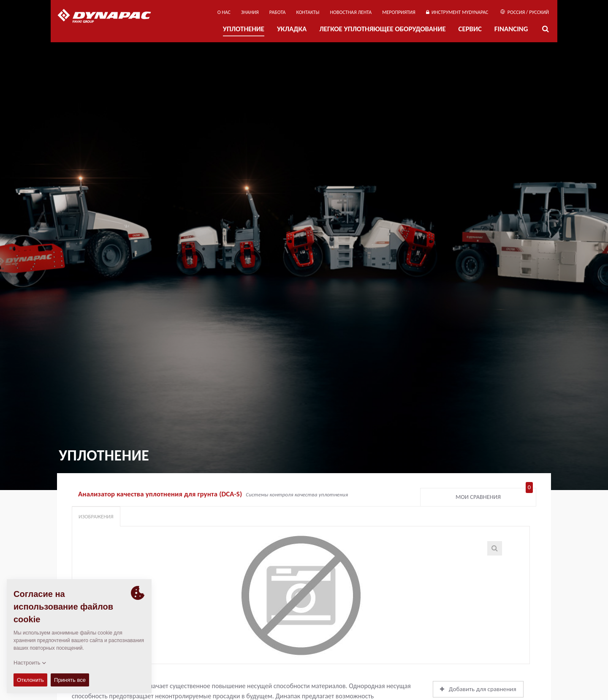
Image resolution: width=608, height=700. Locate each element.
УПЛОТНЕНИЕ (244, 29)
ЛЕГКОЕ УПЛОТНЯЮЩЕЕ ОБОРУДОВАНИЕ (382, 29)
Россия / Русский (525, 12)
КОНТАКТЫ (308, 12)
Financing (511, 29)
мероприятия (399, 12)
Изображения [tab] (96, 516)
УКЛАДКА (292, 29)
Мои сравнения (494, 495)
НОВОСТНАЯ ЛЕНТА (351, 12)
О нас (224, 12)
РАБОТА (278, 12)
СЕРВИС (470, 29)
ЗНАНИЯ (250, 12)
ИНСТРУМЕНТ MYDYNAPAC (457, 12)
